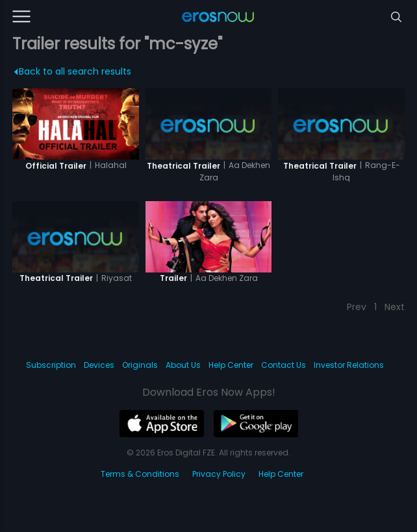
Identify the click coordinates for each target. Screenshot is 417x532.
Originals (140, 365)
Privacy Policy (219, 474)
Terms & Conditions (140, 474)
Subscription (51, 365)
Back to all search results (73, 71)
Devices (99, 365)
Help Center (231, 365)
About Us (183, 365)
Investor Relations (349, 365)
